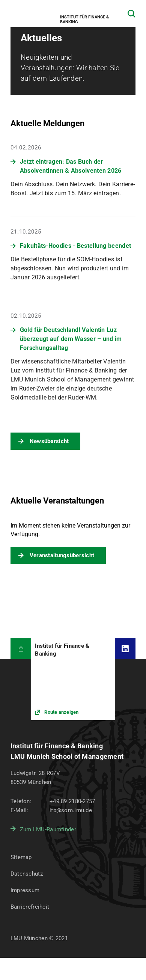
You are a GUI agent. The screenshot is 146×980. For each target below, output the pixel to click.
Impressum (25, 890)
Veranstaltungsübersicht (62, 555)
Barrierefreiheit (30, 907)
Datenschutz (27, 874)
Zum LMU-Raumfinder (48, 829)
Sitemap (21, 857)
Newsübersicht (49, 441)
